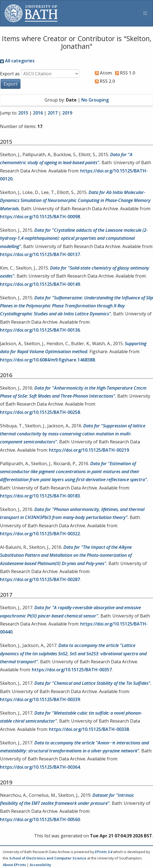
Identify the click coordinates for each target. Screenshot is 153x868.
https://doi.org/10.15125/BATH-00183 (40, 496)
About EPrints (14, 865)
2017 (53, 113)
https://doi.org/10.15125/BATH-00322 (40, 534)
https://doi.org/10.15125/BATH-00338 (89, 729)
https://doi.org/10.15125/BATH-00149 (40, 284)
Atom (102, 73)
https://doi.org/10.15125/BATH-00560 (40, 819)
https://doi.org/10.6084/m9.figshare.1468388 (47, 360)
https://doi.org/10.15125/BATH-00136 (40, 330)
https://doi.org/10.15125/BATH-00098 (40, 217)
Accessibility (40, 865)
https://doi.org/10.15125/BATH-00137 (40, 254)
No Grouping (95, 100)
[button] (11, 84)
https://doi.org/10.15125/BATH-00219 (89, 450)
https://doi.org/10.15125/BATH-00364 (40, 767)
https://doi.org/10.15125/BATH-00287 (40, 579)
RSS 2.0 (104, 81)
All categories (17, 61)
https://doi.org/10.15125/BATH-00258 (40, 412)
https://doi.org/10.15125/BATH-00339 (40, 699)
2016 (38, 113)
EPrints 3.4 (104, 852)
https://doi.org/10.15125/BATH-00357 (72, 670)
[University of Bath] (31, 13)
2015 (23, 113)
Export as (10, 74)
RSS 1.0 (124, 73)
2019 (67, 113)
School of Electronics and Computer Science (48, 858)
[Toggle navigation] (145, 13)
